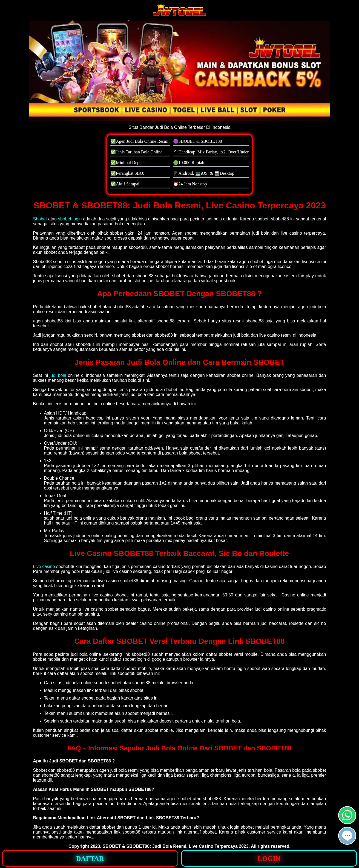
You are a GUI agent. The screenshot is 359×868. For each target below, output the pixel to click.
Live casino (44, 566)
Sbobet (40, 219)
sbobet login (70, 219)
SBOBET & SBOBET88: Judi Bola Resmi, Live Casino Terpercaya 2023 (176, 846)
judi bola (58, 375)
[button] (347, 836)
